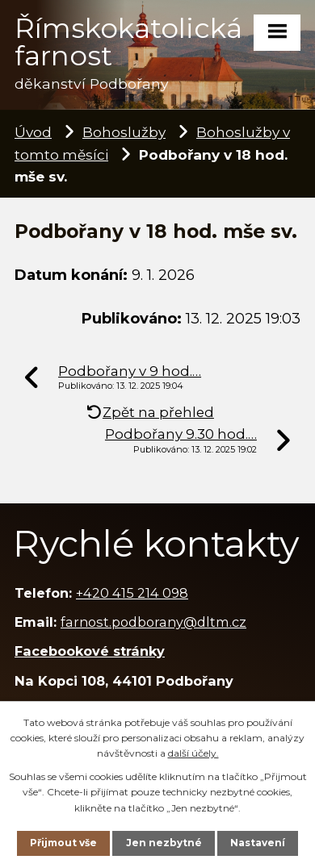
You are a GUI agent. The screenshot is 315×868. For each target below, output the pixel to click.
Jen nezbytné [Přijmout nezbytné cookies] (164, 843)
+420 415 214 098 (132, 593)
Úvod (33, 132)
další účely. (193, 753)
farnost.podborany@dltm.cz (153, 622)
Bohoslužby (124, 132)
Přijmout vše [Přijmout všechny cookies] (63, 843)
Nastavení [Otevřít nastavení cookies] (258, 843)
